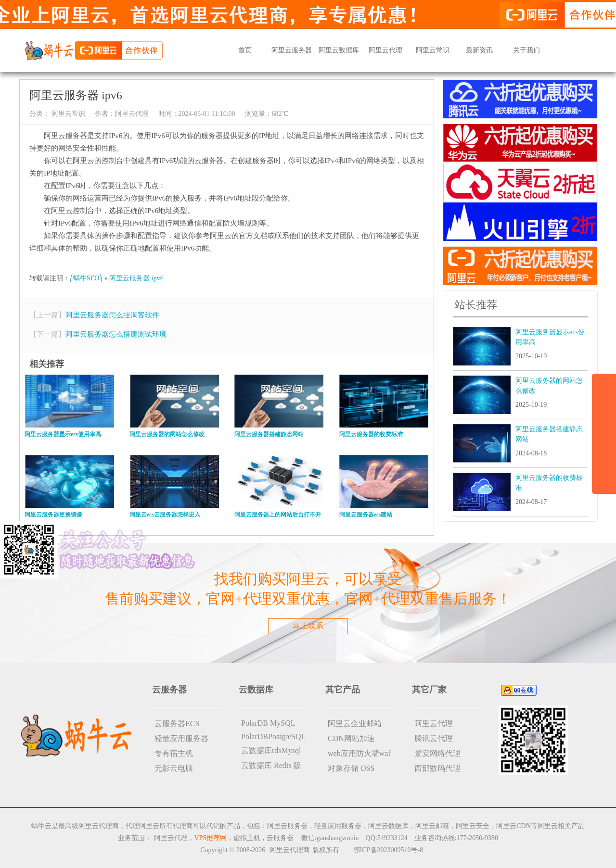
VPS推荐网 (211, 838)
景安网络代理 (437, 753)
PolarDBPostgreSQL (273, 736)
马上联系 (308, 626)
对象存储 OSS (351, 768)
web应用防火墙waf (359, 753)
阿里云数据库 (339, 50)
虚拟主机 (247, 838)
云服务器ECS (177, 723)
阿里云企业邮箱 (355, 723)
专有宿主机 (174, 753)
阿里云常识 (433, 50)
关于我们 (526, 50)
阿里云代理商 (290, 850)
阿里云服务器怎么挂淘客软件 (112, 315)
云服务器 (280, 838)
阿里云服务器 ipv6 (136, 278)
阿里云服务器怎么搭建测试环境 (116, 334)
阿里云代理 (385, 50)
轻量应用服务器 (181, 738)
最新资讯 (479, 50)
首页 (245, 50)
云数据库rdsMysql (271, 750)
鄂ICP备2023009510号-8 (388, 850)
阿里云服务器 (292, 50)
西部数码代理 (437, 768)
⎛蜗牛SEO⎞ (86, 278)
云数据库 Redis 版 (271, 765)
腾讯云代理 (434, 738)
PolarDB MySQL (268, 723)
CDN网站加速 (351, 738)
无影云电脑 (174, 768)
